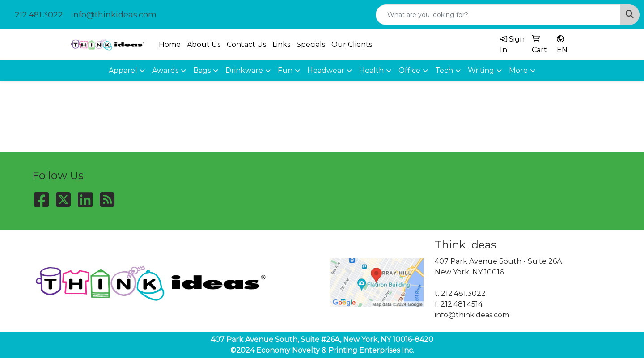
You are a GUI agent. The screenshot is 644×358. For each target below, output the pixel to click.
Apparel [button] (123, 70)
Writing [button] (481, 70)
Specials (311, 44)
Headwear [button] (326, 70)
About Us (204, 44)
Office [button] (409, 70)
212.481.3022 (39, 15)
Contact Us (246, 44)
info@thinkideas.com (114, 15)
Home (170, 44)
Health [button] (371, 70)
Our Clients (352, 44)
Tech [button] (444, 70)
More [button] (518, 70)
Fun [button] (285, 70)
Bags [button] (202, 70)
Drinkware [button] (244, 70)
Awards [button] (165, 70)
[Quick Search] (498, 15)
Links (281, 44)
